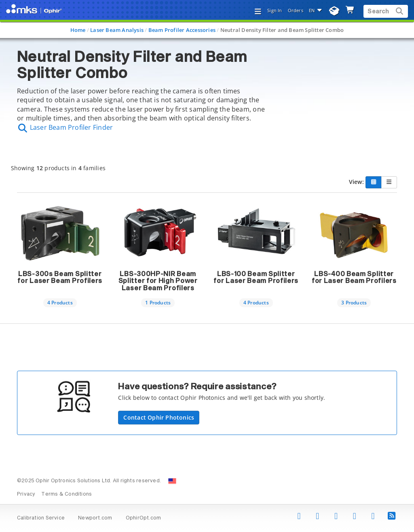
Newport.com (95, 518)
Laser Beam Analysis (117, 30)
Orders (296, 10)
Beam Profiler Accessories (182, 30)
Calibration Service (41, 518)
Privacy (26, 494)
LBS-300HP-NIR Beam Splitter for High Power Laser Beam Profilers (158, 281)
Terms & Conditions (67, 494)
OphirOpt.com (144, 518)
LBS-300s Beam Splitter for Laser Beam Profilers (60, 278)
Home (78, 30)
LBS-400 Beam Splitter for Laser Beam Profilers (354, 278)
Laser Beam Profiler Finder (65, 127)
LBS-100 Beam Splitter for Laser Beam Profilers (256, 278)
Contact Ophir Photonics (159, 417)
